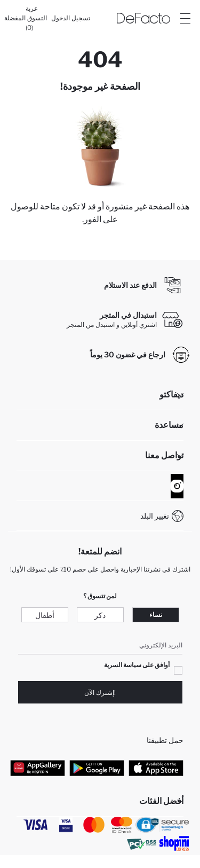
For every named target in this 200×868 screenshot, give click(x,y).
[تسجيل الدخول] (71, 18)
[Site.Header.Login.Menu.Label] (185, 18)
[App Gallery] (38, 768)
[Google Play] (97, 768)
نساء (156, 615)
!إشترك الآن (100, 693)
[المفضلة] (15, 18)
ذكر (100, 615)
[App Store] (156, 768)
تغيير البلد (155, 516)
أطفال (45, 615)
